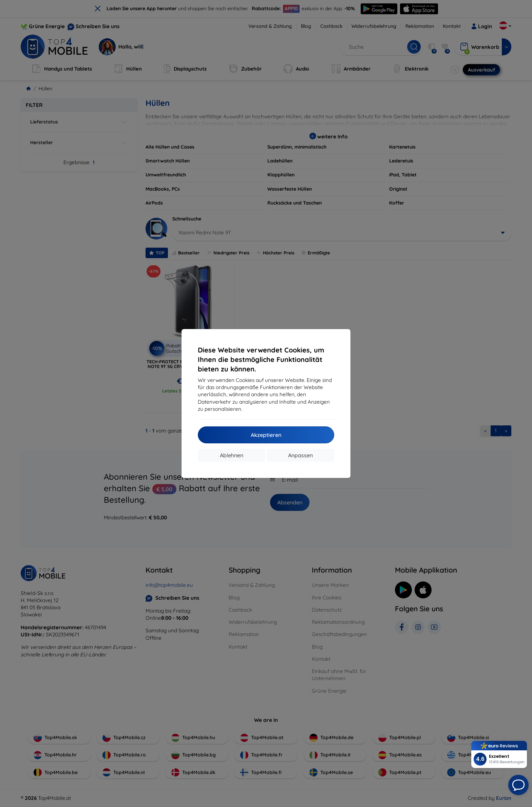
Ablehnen (232, 455)
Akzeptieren (266, 435)
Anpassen (300, 455)
